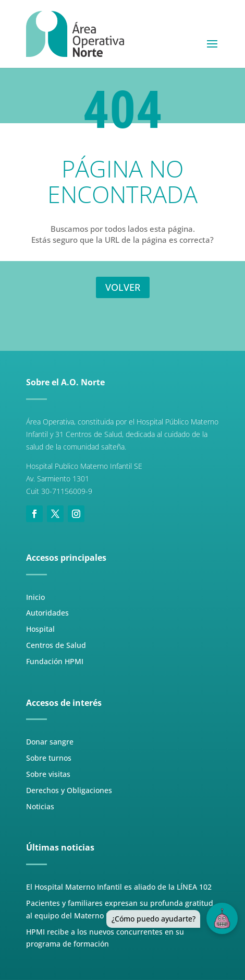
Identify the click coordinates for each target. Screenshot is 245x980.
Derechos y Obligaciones (69, 790)
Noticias (40, 806)
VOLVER (123, 287)
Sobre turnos (49, 758)
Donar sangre (50, 742)
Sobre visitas (48, 774)
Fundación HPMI (55, 661)
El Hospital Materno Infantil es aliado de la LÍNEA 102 (119, 887)
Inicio (35, 597)
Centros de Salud (56, 645)
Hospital (40, 629)
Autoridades (47, 613)
